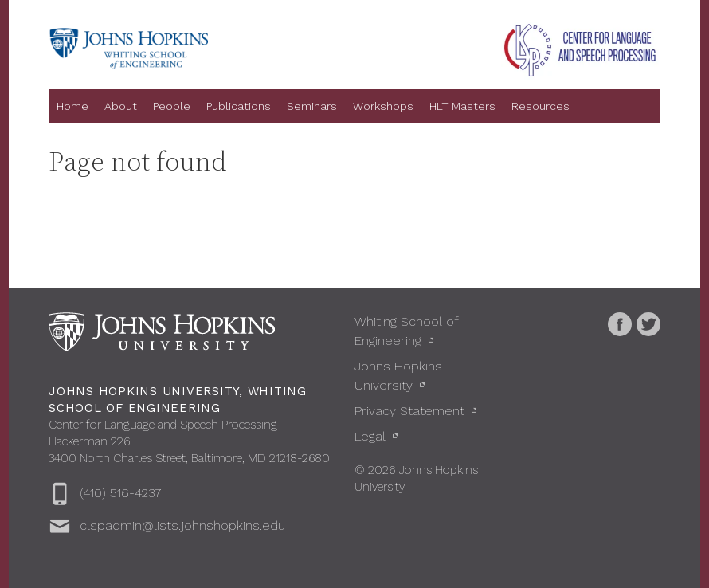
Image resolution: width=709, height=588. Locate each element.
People (172, 106)
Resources (541, 106)
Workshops (383, 106)
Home (72, 106)
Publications (239, 106)
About (121, 106)
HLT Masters (462, 106)
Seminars (312, 106)
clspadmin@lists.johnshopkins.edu (182, 525)
